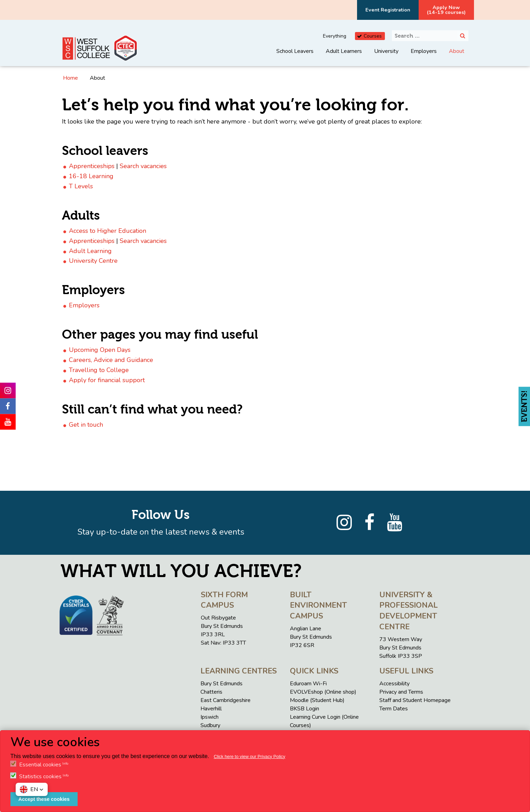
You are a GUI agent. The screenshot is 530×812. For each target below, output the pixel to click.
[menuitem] (295, 56)
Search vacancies (143, 166)
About (457, 51)
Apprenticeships (92, 166)
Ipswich (209, 717)
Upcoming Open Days (100, 350)
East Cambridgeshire (226, 700)
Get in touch (86, 425)
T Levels (81, 186)
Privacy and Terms (401, 692)
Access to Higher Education (108, 231)
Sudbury (210, 725)
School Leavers (295, 51)
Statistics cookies (40, 776)
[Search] (463, 36)
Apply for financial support (107, 380)
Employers (424, 51)
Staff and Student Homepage (415, 700)
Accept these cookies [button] (44, 799)
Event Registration (388, 10)
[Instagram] (344, 523)
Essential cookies (40, 765)
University (386, 51)
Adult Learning (90, 251)
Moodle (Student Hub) (317, 700)
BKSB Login (304, 709)
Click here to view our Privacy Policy (250, 756)
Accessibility (394, 684)
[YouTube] (395, 523)
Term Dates (394, 709)
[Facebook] (369, 523)
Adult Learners (344, 51)
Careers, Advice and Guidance (111, 360)
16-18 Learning (91, 176)
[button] (32, 789)
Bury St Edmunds (222, 684)
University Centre (93, 261)
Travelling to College (99, 370)
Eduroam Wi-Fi (308, 684)
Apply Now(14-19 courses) (446, 10)
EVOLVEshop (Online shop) (323, 692)
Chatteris (211, 692)
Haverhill (211, 709)
